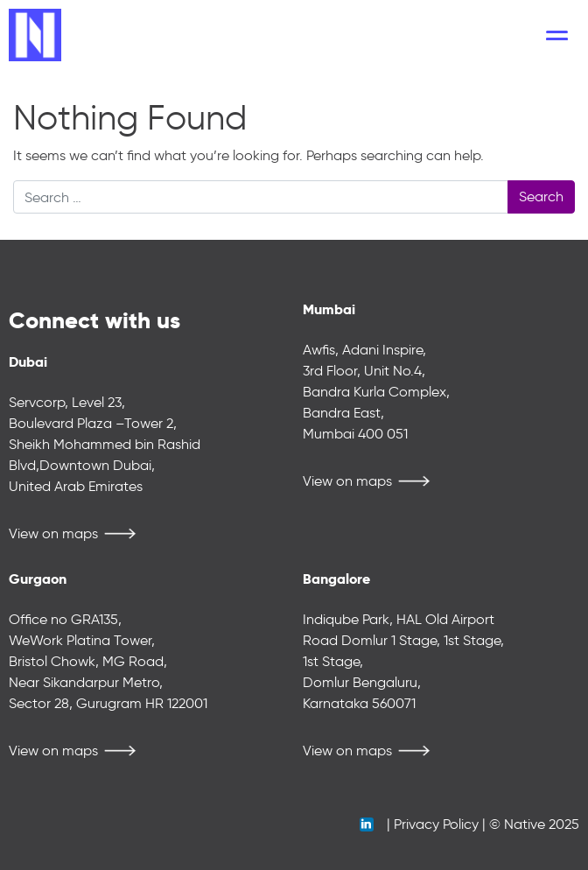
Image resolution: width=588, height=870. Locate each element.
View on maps (53, 533)
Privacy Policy (436, 824)
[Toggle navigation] (557, 35)
